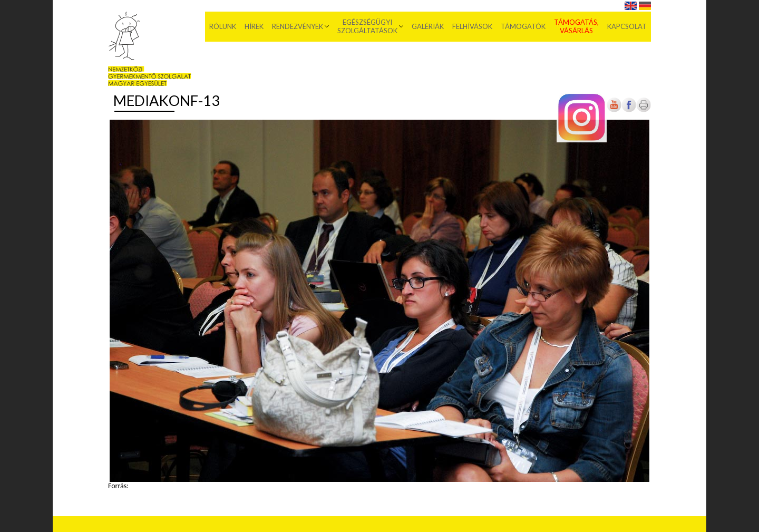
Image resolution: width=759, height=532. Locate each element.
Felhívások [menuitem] (472, 26)
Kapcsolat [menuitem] (627, 26)
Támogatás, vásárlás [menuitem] (576, 26)
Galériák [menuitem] (428, 26)
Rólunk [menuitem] (223, 26)
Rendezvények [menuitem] (298, 26)
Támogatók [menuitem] (523, 26)
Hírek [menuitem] (254, 26)
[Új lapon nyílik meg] (629, 110)
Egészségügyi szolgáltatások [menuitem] (367, 26)
